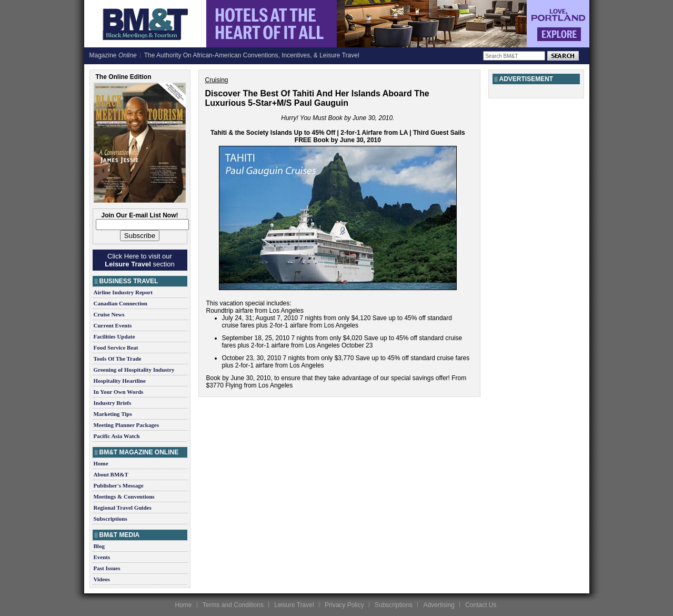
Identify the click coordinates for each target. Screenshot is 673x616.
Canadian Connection (120, 303)
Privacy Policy (344, 605)
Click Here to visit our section (139, 260)
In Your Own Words (119, 392)
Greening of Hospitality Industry (134, 370)
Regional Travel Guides (123, 508)
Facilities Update (114, 336)
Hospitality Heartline (120, 381)
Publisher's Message (119, 485)
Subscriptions (111, 519)
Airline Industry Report (123, 292)
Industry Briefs (113, 403)
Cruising (217, 80)
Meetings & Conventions (124, 496)
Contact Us (481, 605)
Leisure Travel (294, 605)
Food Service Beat (116, 347)
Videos (102, 579)
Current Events (113, 325)
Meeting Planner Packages (126, 425)
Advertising (439, 605)
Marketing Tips (113, 414)
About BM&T (111, 474)
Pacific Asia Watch (117, 436)
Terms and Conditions (233, 605)
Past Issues (107, 568)
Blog (99, 546)
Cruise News (109, 314)
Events (102, 557)
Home (101, 463)
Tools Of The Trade (118, 359)
